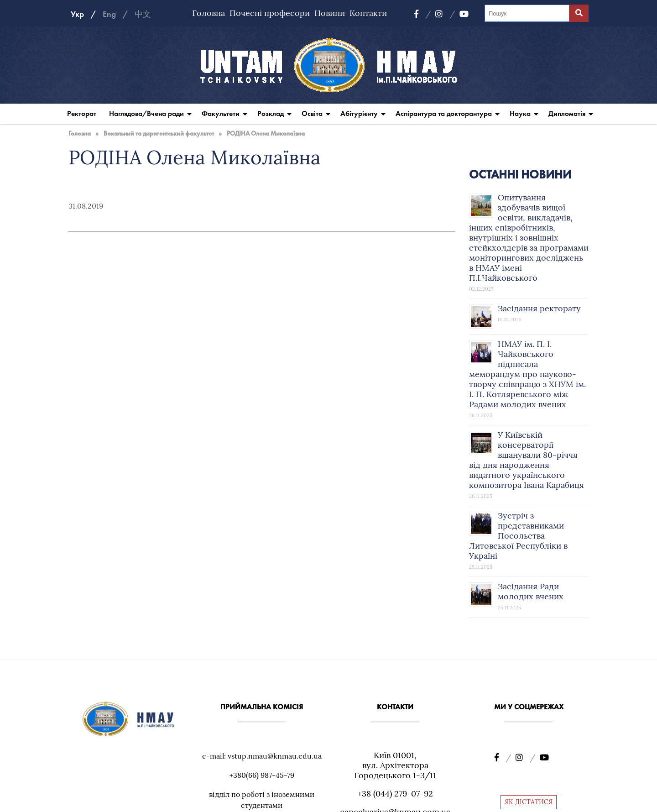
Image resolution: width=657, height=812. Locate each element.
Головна (209, 13)
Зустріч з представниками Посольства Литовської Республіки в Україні (518, 536)
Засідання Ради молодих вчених (531, 591)
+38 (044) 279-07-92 (395, 794)
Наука (520, 113)
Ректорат (82, 113)
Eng (109, 14)
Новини (330, 13)
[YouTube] (464, 14)
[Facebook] (422, 14)
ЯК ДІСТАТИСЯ (529, 802)
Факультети (221, 113)
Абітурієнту (359, 113)
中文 (143, 14)
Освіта (312, 113)
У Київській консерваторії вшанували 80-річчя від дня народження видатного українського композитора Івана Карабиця (527, 460)
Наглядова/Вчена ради (146, 113)
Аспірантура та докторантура (444, 113)
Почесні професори (270, 13)
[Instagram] (445, 14)
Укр (77, 14)
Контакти (368, 13)
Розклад (271, 113)
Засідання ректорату (539, 308)
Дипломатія (567, 113)
